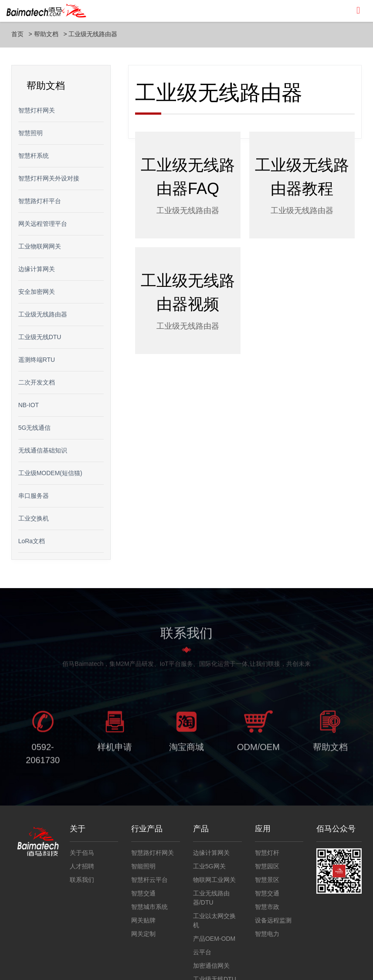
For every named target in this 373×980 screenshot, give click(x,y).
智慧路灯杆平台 (40, 201)
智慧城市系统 (149, 907)
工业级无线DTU (40, 337)
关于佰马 (82, 853)
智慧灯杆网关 (37, 110)
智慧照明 (31, 133)
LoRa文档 (32, 541)
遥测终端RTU (37, 360)
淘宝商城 (186, 749)
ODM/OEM (258, 749)
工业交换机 (34, 518)
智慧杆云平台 (149, 880)
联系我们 (82, 880)
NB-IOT (29, 405)
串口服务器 (34, 496)
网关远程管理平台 (43, 224)
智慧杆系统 (34, 156)
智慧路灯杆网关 (153, 853)
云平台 (202, 952)
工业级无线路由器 (93, 34)
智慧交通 (143, 893)
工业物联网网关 (40, 246)
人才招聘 (82, 866)
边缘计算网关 (37, 269)
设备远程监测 (273, 920)
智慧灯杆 (267, 853)
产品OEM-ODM (214, 939)
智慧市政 (267, 907)
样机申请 (115, 749)
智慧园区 (267, 866)
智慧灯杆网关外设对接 (49, 178)
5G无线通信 (35, 428)
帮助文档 (46, 34)
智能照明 (143, 866)
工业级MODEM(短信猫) (50, 473)
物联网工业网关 (214, 880)
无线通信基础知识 (43, 450)
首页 (17, 34)
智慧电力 (267, 934)
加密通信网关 (211, 966)
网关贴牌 (143, 920)
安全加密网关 (37, 292)
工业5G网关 (209, 866)
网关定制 (143, 934)
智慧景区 (267, 880)
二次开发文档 (37, 382)
